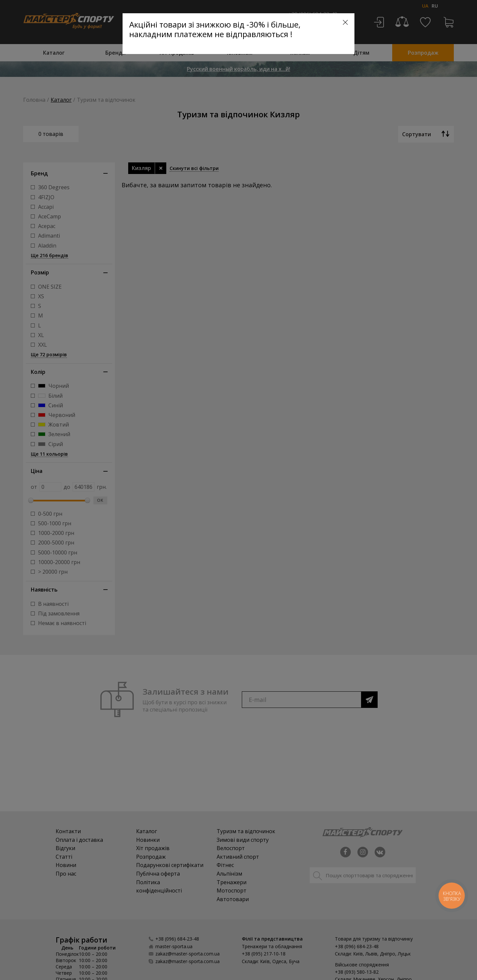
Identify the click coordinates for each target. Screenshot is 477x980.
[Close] (345, 22)
